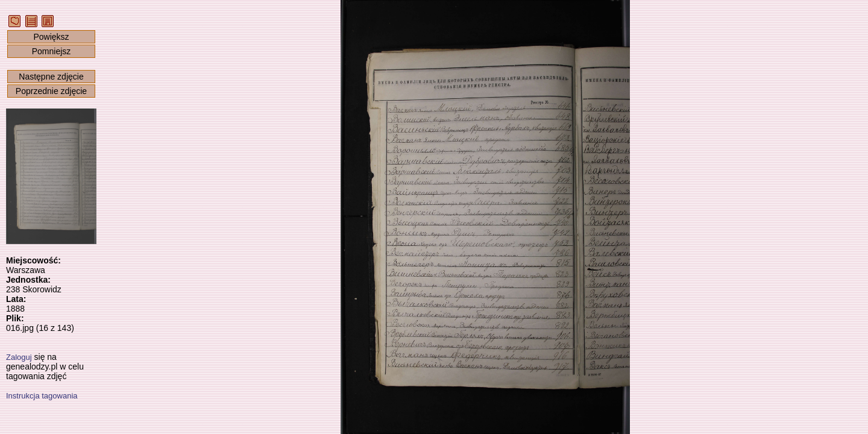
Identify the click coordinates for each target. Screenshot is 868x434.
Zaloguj (19, 357)
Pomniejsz (52, 51)
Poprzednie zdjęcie (51, 91)
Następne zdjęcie (51, 77)
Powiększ (51, 37)
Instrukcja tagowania (42, 396)
